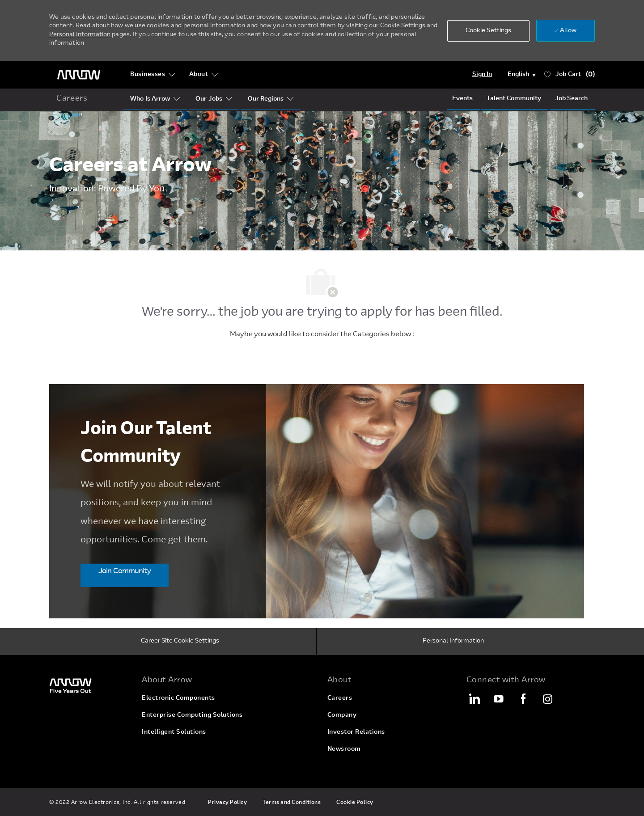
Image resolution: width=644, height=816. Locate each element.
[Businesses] (153, 75)
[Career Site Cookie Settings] (180, 642)
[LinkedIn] (474, 699)
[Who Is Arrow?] (150, 99)
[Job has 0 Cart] (570, 75)
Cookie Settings (403, 26)
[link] (90, 685)
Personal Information (80, 35)
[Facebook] (523, 699)
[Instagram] (548, 699)
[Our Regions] (266, 99)
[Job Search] (571, 99)
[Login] (482, 75)
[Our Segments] (209, 99)
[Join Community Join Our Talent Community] (125, 575)
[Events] (462, 99)
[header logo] (79, 75)
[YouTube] (499, 699)
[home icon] (72, 99)
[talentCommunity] (514, 99)
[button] (489, 31)
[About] (204, 75)
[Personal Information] (453, 642)
